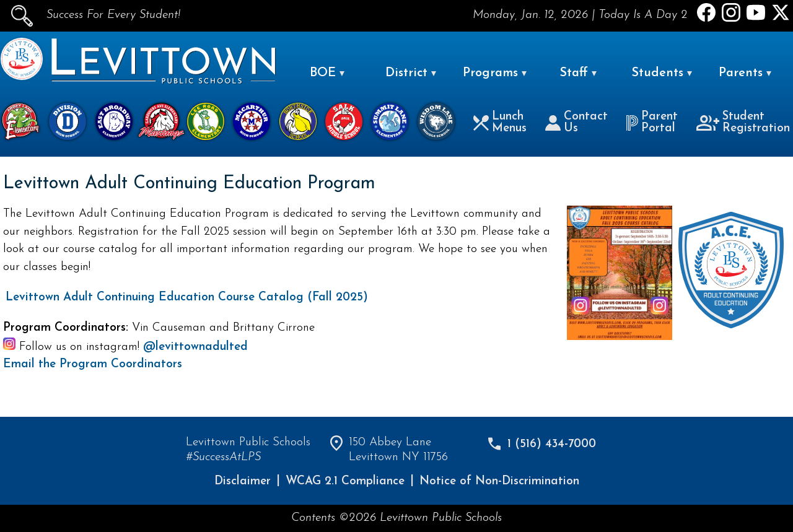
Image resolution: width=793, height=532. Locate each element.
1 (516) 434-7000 (552, 444)
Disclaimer (243, 482)
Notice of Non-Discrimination (499, 482)
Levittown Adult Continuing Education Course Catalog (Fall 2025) (187, 298)
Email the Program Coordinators (93, 364)
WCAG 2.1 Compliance (345, 482)
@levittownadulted (195, 347)
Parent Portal (652, 123)
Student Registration (743, 123)
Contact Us (576, 123)
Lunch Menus (500, 123)
